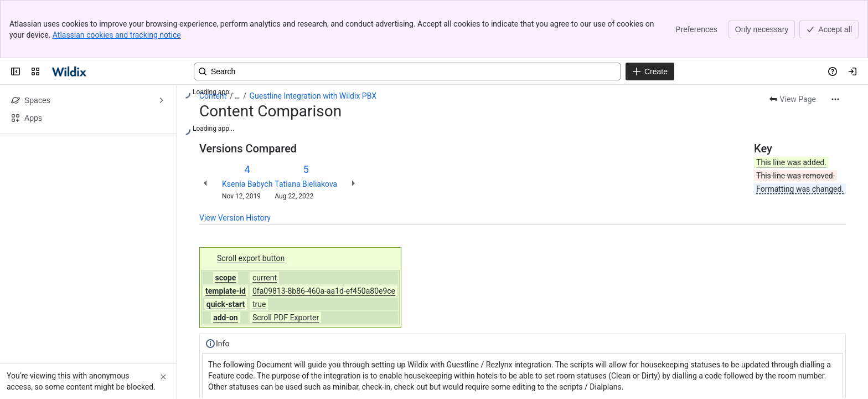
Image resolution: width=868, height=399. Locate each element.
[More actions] (835, 99)
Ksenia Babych (247, 184)
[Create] (650, 71)
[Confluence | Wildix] (70, 71)
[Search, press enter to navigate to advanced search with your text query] (407, 71)
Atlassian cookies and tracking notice (117, 35)
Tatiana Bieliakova (306, 184)
